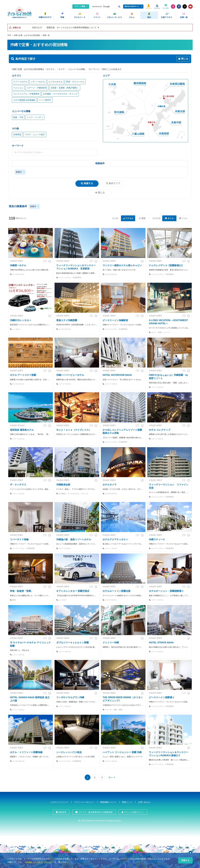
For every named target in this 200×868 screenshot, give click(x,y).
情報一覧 (46, 35)
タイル (171, 218)
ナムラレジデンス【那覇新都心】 (166, 265)
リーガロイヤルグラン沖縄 (70, 697)
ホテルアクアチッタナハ (115, 539)
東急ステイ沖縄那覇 (67, 319)
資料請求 (62, 811)
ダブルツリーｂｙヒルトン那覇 (73, 642)
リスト (185, 218)
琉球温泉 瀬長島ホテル (22, 429)
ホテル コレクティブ (160, 429)
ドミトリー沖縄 (111, 642)
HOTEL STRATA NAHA (161, 642)
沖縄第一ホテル (18, 265)
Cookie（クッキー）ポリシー (39, 862)
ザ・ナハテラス (18, 484)
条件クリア (114, 183)
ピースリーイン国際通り (162, 697)
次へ (111, 777)
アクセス (129, 218)
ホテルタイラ (110, 484)
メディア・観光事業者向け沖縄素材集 (96, 811)
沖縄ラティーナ (157, 539)
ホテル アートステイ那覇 (23, 374)
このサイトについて (59, 801)
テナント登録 (80, 6)
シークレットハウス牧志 (69, 751)
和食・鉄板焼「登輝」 (22, 590)
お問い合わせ (144, 801)
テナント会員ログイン (134, 811)
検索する (88, 183)
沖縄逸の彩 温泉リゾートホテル (74, 539)
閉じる (101, 192)
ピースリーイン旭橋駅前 (115, 319)
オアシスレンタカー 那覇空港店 (73, 590)
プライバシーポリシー (84, 801)
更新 (143, 218)
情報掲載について (108, 801)
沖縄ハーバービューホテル (70, 374)
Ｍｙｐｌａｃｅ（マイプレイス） (74, 429)
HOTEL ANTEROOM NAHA (117, 374)
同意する (185, 860)
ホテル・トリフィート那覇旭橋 (26, 751)
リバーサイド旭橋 (19, 539)
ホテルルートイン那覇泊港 (116, 590)
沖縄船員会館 (63, 484)
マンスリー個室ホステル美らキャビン (122, 265)
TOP (9, 35)
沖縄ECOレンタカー (21, 319)
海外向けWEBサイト (132, 6)
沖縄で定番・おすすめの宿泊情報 (27, 35)
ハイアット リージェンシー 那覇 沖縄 (122, 751)
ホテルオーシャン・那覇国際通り (166, 590)
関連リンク (127, 801)
